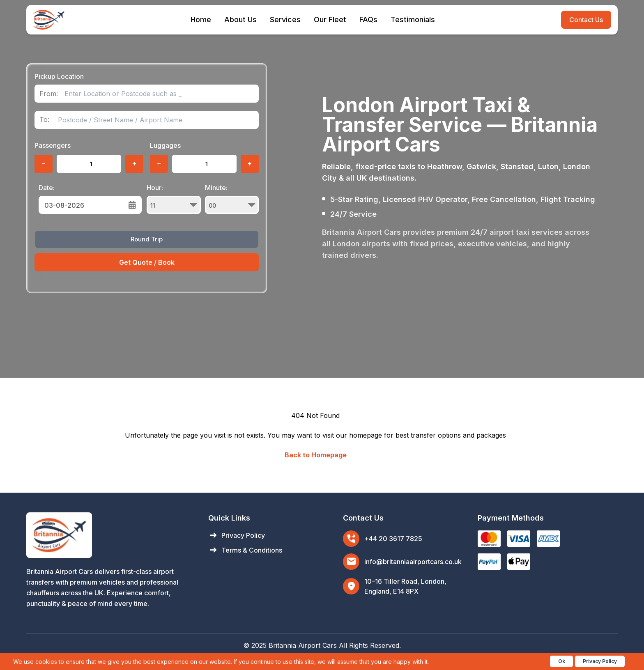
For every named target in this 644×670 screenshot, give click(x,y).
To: (44, 120)
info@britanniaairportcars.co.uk (413, 562)
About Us (240, 20)
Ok (562, 661)
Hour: (174, 199)
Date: (47, 188)
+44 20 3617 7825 (393, 539)
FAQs (368, 20)
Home (201, 20)
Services (285, 20)
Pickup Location (59, 76)
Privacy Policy (237, 535)
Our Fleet (330, 20)
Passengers (53, 145)
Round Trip (147, 239)
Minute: (232, 199)
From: (49, 94)
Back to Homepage (316, 455)
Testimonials (413, 20)
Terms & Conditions (245, 550)
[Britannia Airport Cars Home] (109, 535)
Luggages (165, 145)
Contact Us (586, 20)
